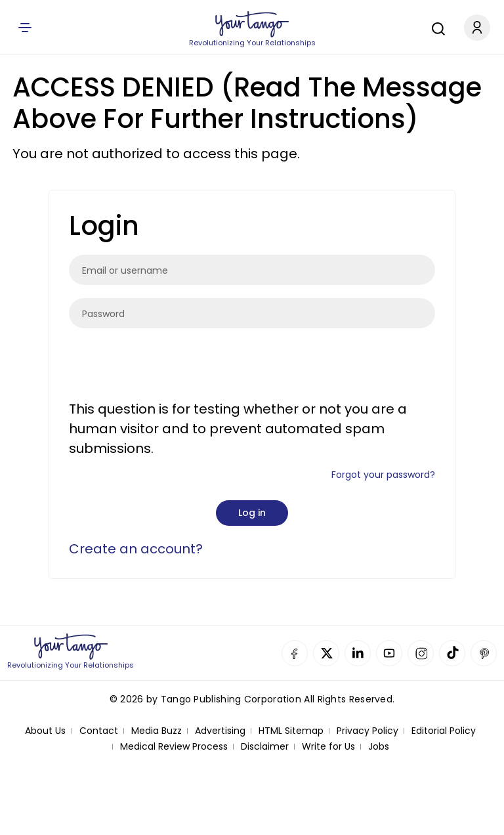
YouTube (389, 653)
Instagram (421, 653)
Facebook (295, 653)
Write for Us (328, 747)
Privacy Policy (367, 731)
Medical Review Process (174, 747)
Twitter (326, 653)
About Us (45, 731)
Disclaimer (265, 747)
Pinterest (484, 653)
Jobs (379, 747)
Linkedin (358, 653)
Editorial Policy (444, 731)
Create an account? (136, 549)
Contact (99, 731)
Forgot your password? (383, 475)
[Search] (435, 27)
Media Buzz (157, 731)
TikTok (452, 653)
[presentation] (169, 367)
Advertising (220, 731)
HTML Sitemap (291, 731)
